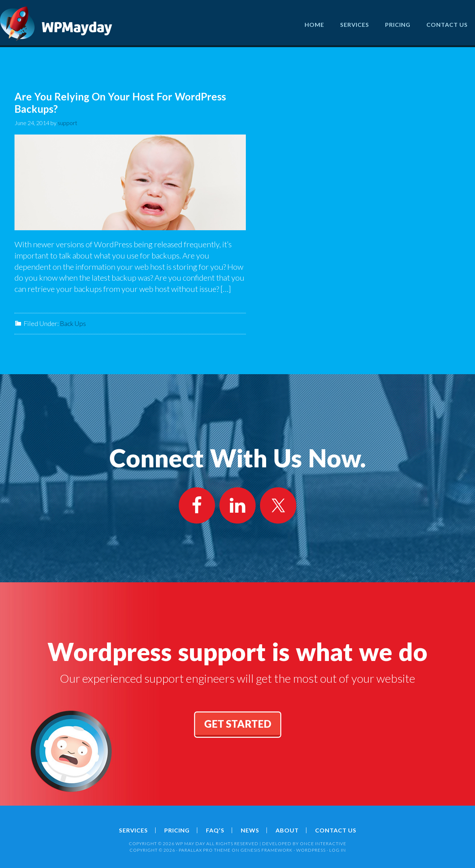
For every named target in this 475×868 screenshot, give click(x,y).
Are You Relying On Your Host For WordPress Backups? (120, 103)
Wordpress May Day (56, 24)
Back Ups (73, 323)
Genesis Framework (267, 850)
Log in (338, 850)
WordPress (311, 850)
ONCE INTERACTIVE (323, 844)
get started (238, 724)
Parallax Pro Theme (205, 850)
